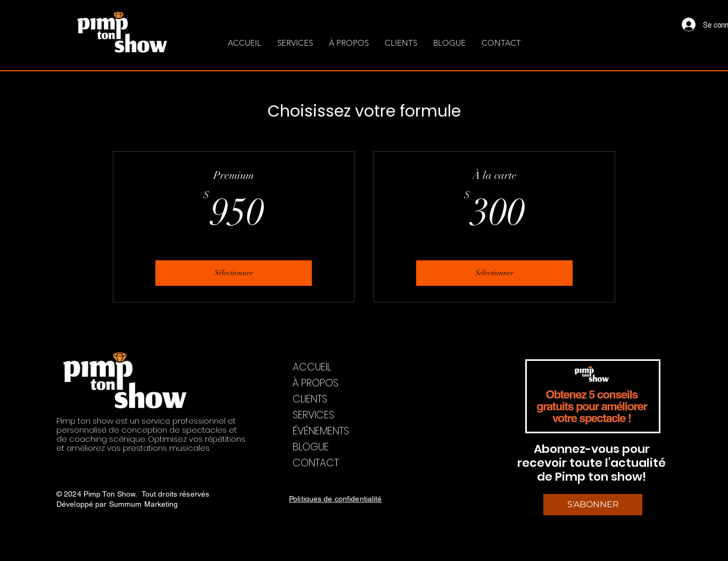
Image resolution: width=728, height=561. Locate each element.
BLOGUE (311, 447)
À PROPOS (316, 383)
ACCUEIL (312, 367)
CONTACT (316, 463)
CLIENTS (310, 399)
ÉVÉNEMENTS (321, 431)
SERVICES (313, 415)
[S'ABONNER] (593, 505)
